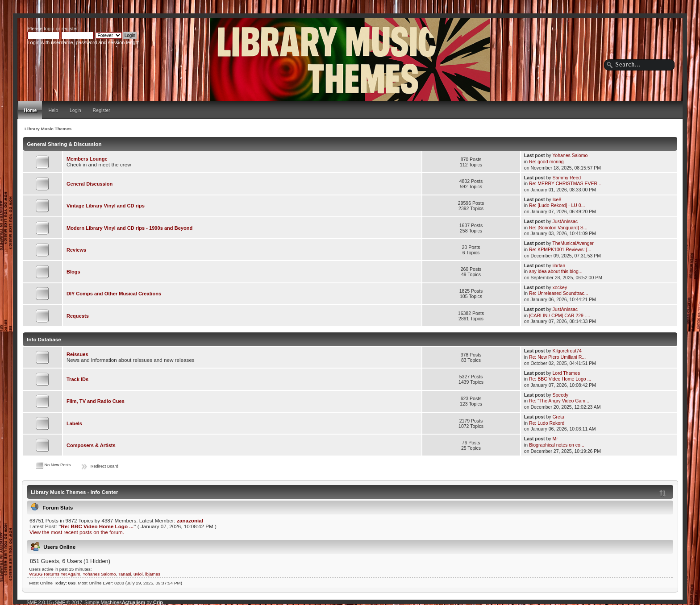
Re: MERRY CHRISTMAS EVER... (565, 183)
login (49, 29)
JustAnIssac (565, 221)
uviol (138, 574)
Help (53, 110)
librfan (559, 265)
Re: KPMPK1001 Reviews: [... (560, 249)
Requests (78, 316)
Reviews (76, 250)
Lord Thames (566, 373)
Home (30, 110)
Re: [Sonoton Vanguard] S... (558, 228)
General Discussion (90, 184)
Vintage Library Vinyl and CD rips (106, 206)
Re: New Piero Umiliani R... (557, 357)
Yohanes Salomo (570, 155)
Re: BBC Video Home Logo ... (560, 379)
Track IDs (77, 379)
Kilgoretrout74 (567, 351)
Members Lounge (87, 159)
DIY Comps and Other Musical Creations (114, 294)
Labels (74, 423)
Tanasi (125, 574)
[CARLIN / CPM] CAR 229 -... (560, 315)
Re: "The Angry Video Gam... (559, 401)
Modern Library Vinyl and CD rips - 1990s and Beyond (129, 228)
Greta (558, 417)
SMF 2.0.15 (39, 602)
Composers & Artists (91, 445)
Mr (555, 439)
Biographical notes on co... (557, 445)
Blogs (73, 272)
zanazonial (190, 520)
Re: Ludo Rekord (547, 423)
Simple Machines (103, 602)
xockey (560, 287)
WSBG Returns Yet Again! (55, 574)
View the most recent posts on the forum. (77, 532)
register (70, 29)
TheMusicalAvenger (573, 243)
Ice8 (557, 199)
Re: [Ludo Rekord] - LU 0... (557, 205)
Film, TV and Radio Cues (96, 401)
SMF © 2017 (69, 602)
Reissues (77, 354)
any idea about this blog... (556, 271)
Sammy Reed (567, 178)
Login (75, 110)
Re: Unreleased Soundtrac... (559, 293)
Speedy (560, 395)
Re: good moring (546, 162)
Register (102, 110)
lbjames (153, 574)
